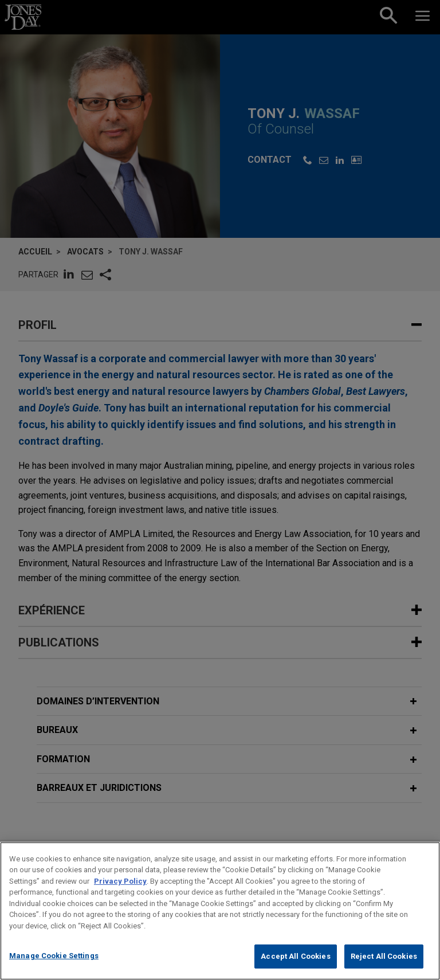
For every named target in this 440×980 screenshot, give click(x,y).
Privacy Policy (120, 894)
